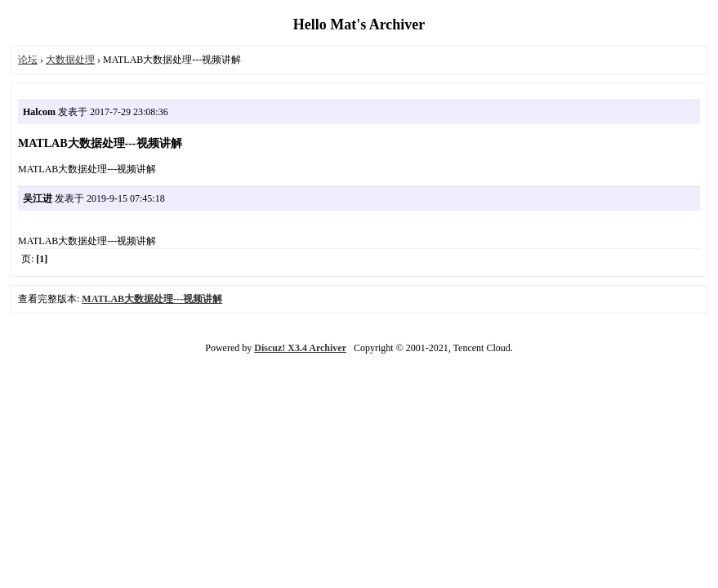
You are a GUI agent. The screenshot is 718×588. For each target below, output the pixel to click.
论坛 (28, 60)
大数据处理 (70, 60)
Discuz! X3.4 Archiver (300, 348)
